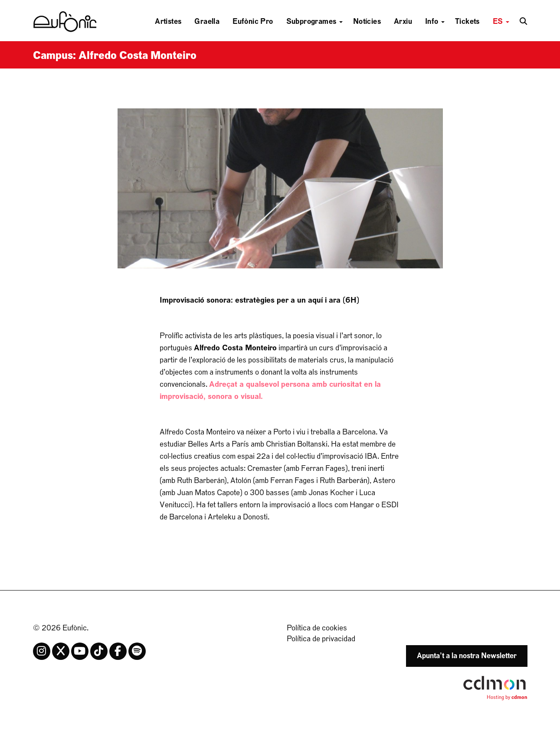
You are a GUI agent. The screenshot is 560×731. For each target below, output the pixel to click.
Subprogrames (314, 21)
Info (435, 21)
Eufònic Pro (253, 21)
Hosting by (507, 697)
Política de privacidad (321, 639)
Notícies (367, 21)
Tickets (467, 21)
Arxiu (403, 21)
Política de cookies (317, 628)
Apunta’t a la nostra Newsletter (467, 656)
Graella (207, 21)
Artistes (168, 21)
